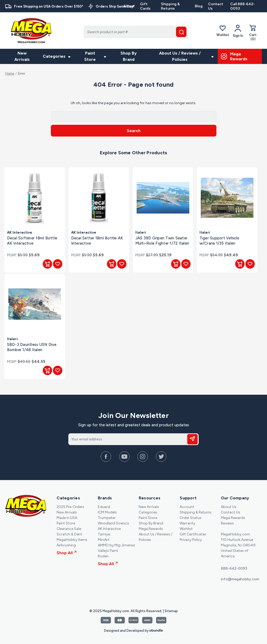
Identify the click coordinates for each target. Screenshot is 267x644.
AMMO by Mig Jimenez (116, 545)
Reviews (227, 523)
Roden (103, 556)
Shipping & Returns (170, 6)
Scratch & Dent (69, 534)
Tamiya (104, 534)
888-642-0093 (234, 568)
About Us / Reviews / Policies (186, 56)
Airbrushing (66, 545)
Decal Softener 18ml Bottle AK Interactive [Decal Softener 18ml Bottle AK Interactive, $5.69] (32, 241)
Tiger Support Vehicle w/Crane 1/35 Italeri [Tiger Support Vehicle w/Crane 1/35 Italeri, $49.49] (219, 241)
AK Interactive (109, 529)
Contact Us (216, 6)
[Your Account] (238, 31)
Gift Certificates (193, 534)
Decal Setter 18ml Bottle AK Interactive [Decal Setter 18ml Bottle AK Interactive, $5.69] (97, 241)
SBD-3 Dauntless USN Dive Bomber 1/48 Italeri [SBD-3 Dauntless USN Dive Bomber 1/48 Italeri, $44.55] (32, 347)
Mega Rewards (151, 529)
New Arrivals (22, 56)
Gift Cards (145, 6)
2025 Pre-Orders (70, 507)
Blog (199, 6)
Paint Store (95, 56)
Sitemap (171, 611)
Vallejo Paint (108, 551)
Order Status (191, 518)
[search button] (181, 32)
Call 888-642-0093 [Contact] (242, 6)
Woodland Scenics (113, 523)
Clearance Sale (69, 529)
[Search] (136, 32)
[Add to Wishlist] (58, 264)
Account (187, 507)
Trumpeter (107, 518)
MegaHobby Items (72, 540)
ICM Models (107, 512)
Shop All (67, 553)
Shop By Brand (129, 56)
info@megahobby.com (240, 579)
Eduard (104, 507)
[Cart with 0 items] (253, 33)
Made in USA (67, 518)
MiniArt (104, 540)
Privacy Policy (191, 540)
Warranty (187, 523)
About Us (229, 507)
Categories (57, 56)
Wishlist (223, 31)
